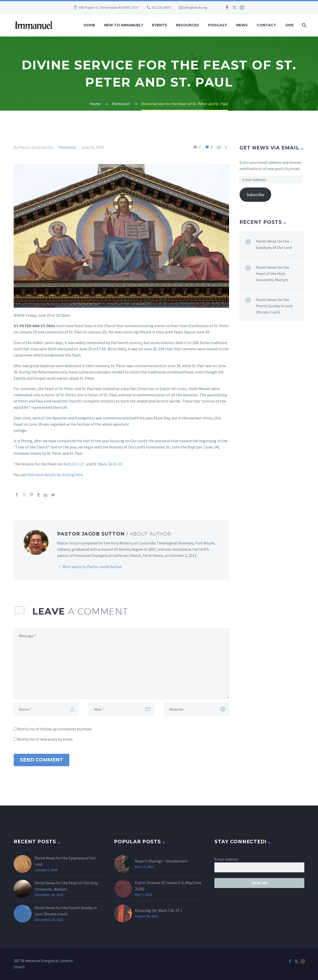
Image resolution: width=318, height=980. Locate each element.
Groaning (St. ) (158, 910)
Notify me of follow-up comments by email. (55, 729)
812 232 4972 (161, 7)
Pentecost (67, 147)
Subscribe (255, 195)
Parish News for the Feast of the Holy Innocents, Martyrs (273, 273)
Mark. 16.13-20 (110, 464)
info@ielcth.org (196, 7)
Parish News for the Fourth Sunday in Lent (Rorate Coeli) (274, 306)
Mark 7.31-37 (169, 910)
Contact (266, 25)
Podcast (218, 25)
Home (89, 25)
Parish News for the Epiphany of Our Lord (274, 244)
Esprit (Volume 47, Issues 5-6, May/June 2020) (168, 886)
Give (289, 25)
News (242, 25)
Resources (187, 25)
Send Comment (41, 760)
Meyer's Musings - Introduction (161, 861)
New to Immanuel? (124, 25)
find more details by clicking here (55, 475)
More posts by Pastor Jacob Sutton (92, 567)
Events (159, 25)
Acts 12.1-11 (74, 464)
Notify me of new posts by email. (45, 739)
